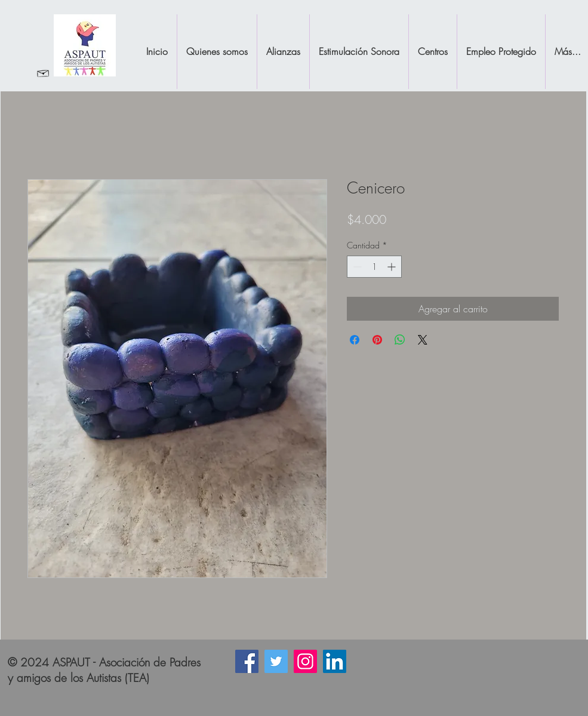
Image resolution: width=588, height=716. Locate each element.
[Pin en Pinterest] (377, 340)
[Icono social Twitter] (276, 661)
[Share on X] (423, 340)
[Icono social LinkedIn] (335, 661)
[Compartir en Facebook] (355, 340)
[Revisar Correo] (43, 73)
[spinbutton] (374, 267)
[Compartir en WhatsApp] (400, 340)
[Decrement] (356, 267)
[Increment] (392, 267)
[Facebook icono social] (247, 661)
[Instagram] (305, 661)
